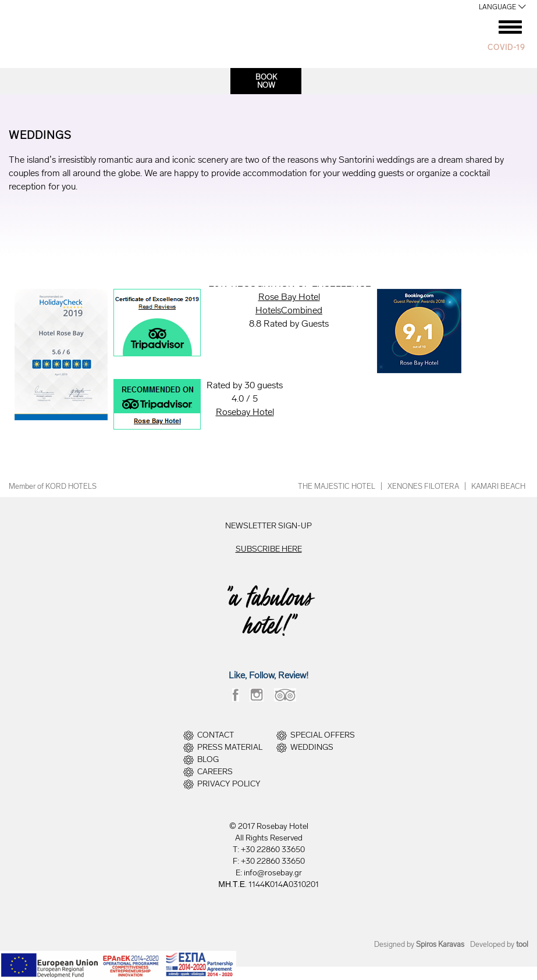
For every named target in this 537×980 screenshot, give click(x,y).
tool (522, 944)
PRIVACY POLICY (229, 784)
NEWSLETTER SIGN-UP (268, 526)
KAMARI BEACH (498, 486)
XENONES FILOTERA (423, 486)
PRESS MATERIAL (230, 747)
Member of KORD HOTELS (53, 486)
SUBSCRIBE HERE (269, 549)
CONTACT (216, 735)
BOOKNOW (266, 81)
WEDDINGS (312, 747)
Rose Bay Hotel (289, 297)
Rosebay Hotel (245, 412)
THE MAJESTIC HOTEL (337, 486)
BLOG (208, 760)
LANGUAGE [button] (497, 7)
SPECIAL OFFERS (323, 735)
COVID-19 (506, 47)
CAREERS (215, 772)
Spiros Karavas (440, 944)
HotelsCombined (289, 310)
